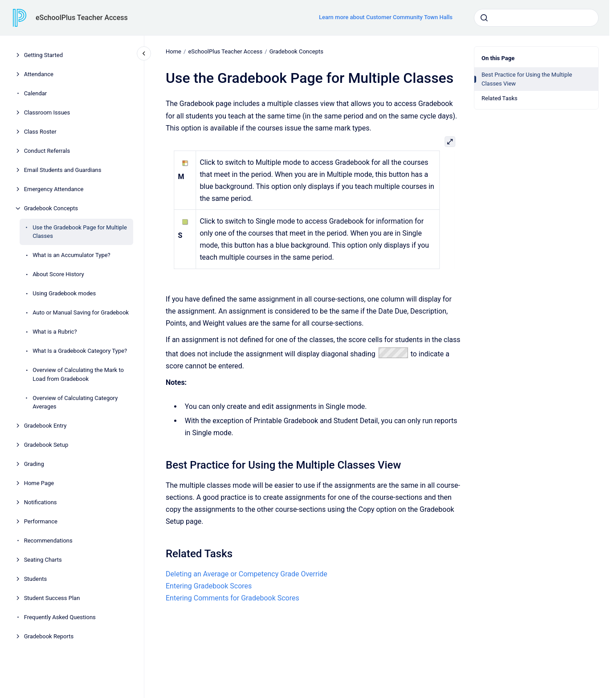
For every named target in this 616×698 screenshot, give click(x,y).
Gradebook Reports (49, 636)
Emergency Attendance (54, 189)
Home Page (39, 483)
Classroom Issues (47, 112)
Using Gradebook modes (64, 293)
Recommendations (48, 541)
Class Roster (40, 132)
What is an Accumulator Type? (71, 255)
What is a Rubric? (55, 332)
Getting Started (43, 55)
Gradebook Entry (45, 426)
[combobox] (536, 18)
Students (36, 579)
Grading (34, 464)
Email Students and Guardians (63, 170)
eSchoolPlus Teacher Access (82, 18)
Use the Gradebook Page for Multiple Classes (80, 232)
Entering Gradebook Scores (209, 586)
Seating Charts (43, 560)
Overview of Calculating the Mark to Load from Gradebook (78, 374)
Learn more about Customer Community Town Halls (386, 17)
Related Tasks (500, 98)
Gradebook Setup (46, 445)
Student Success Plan (52, 598)
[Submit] (484, 18)
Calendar (36, 93)
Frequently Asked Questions (60, 617)
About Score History (58, 274)
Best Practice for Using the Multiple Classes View (527, 79)
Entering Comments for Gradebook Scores (233, 598)
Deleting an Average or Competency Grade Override (247, 574)
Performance (41, 521)
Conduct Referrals (47, 151)
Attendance (39, 74)
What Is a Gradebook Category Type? (80, 351)
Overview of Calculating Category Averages (75, 402)
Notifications (41, 502)
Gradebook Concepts (51, 208)
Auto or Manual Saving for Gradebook (81, 312)
